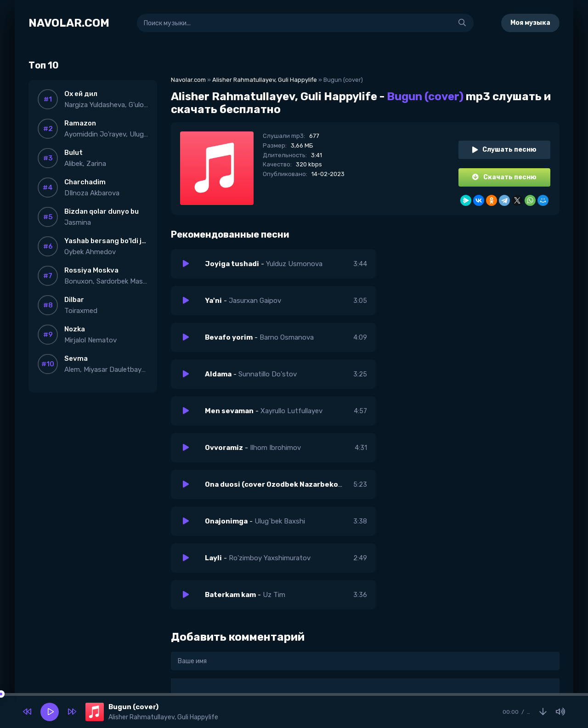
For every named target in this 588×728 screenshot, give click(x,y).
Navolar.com (188, 80)
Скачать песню (504, 177)
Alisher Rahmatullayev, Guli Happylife (265, 80)
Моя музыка (530, 23)
